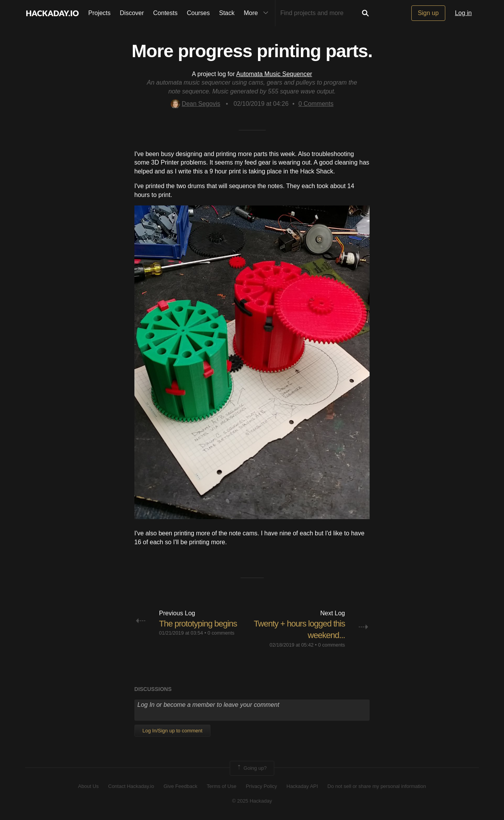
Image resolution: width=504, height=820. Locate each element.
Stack (227, 13)
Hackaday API (302, 786)
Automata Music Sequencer (274, 74)
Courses (199, 13)
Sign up (428, 13)
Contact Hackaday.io (131, 786)
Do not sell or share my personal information (377, 786)
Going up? (251, 768)
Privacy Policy (261, 786)
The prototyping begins (198, 624)
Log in (463, 13)
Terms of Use (221, 786)
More (258, 13)
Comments (316, 104)
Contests (165, 13)
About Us (88, 786)
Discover (132, 13)
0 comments (221, 633)
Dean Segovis (196, 104)
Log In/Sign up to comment (172, 731)
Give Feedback (180, 786)
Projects (100, 13)
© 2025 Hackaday (252, 801)
